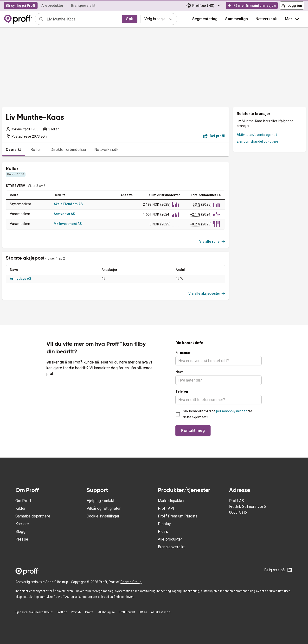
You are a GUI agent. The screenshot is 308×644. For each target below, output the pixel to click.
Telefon (182, 391)
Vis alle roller (212, 242)
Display (164, 524)
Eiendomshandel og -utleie (257, 141)
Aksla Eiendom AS (68, 204)
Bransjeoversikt (83, 6)
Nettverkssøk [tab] (106, 150)
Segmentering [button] (205, 19)
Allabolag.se (107, 612)
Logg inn (292, 6)
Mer (292, 19)
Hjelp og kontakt (100, 501)
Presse (22, 539)
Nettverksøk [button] (266, 19)
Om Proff (23, 501)
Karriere (22, 524)
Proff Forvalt (127, 612)
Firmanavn (184, 352)
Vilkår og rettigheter (104, 508)
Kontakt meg (193, 430)
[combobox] (83, 19)
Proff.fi (90, 612)
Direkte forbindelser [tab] (69, 150)
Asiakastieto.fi (161, 612)
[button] (237, 19)
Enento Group (131, 582)
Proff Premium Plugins (178, 516)
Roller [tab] (36, 150)
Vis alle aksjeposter (207, 293)
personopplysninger (231, 411)
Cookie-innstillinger (103, 516)
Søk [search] (129, 19)
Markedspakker (171, 501)
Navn (180, 372)
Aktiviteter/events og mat (257, 135)
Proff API (166, 508)
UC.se (143, 612)
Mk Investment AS (68, 224)
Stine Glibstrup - (58, 582)
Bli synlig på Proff (21, 6)
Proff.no (62, 612)
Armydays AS (64, 214)
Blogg (20, 532)
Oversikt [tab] (13, 150)
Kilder (20, 508)
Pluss (163, 532)
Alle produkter (52, 6)
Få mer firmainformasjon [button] (252, 6)
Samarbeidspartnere (33, 516)
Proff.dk (76, 612)
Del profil (214, 136)
